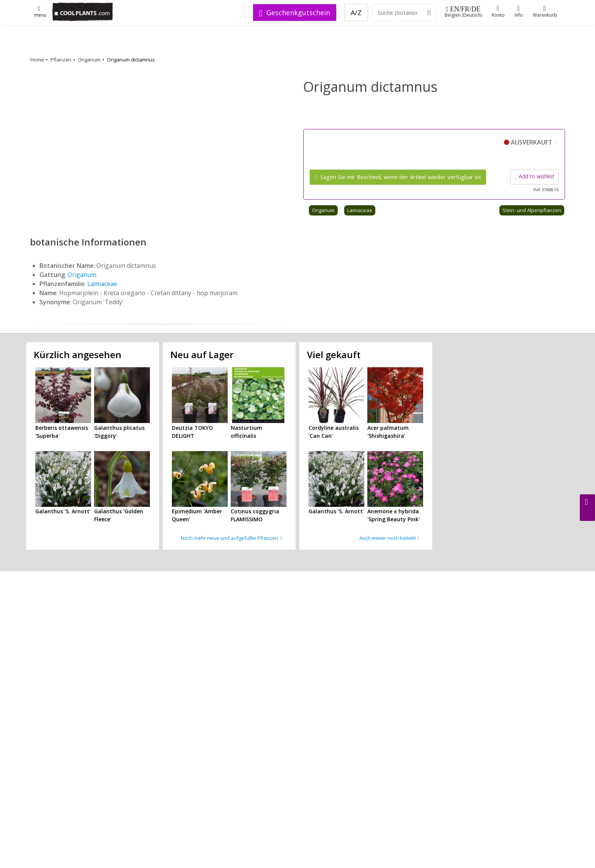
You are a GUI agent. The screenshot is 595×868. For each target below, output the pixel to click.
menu (40, 12)
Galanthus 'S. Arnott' (63, 511)
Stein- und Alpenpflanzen (532, 210)
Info (519, 12)
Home (37, 60)
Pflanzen (61, 60)
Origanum (89, 60)
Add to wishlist (534, 176)
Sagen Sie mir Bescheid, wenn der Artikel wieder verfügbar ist (398, 177)
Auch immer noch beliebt (389, 538)
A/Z (356, 13)
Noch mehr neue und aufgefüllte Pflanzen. (232, 538)
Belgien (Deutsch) (463, 12)
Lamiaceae (360, 210)
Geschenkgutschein (295, 13)
